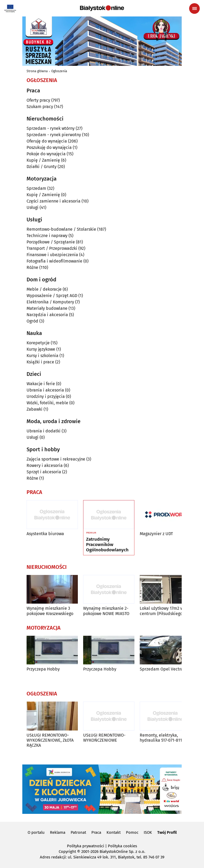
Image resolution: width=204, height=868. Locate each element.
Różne (32, 267)
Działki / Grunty (42, 167)
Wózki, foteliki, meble (47, 403)
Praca (96, 832)
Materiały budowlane (47, 308)
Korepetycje (38, 343)
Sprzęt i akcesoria (44, 472)
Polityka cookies (122, 846)
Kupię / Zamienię (43, 160)
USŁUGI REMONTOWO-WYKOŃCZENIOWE (104, 738)
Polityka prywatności (86, 846)
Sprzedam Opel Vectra (161, 669)
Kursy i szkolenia (42, 356)
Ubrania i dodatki (44, 431)
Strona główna (37, 71)
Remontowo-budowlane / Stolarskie (61, 229)
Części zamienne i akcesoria (54, 201)
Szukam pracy (40, 107)
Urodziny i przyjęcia (46, 396)
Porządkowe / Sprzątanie (51, 242)
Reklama (58, 832)
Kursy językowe (41, 349)
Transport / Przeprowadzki (52, 248)
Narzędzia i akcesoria (47, 315)
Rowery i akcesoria (45, 465)
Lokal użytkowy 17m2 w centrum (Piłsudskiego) (162, 611)
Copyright (67, 852)
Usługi (33, 207)
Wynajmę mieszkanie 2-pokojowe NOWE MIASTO (106, 611)
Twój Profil (167, 832)
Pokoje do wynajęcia (46, 154)
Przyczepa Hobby (43, 669)
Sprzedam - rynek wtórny (51, 128)
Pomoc (132, 832)
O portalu (36, 832)
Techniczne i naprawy (47, 236)
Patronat (78, 832)
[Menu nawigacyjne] (194, 8)
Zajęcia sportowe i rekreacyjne (56, 459)
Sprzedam (36, 188)
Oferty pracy (38, 100)
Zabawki (35, 409)
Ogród (32, 321)
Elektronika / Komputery (50, 302)
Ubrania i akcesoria (45, 390)
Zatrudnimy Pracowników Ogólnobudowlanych (107, 545)
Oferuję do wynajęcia (47, 141)
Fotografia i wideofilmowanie (54, 261)
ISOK (148, 832)
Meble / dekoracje (44, 289)
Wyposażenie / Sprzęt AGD (52, 296)
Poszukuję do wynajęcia (49, 147)
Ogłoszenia (59, 71)
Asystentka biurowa (45, 534)
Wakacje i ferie (41, 384)
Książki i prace (40, 362)
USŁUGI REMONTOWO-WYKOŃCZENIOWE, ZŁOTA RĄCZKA (50, 740)
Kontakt (114, 832)
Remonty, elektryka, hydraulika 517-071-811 (161, 738)
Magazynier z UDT (156, 534)
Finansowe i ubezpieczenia (52, 255)
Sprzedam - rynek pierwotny (54, 135)
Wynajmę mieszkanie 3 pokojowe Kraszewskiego (50, 611)
